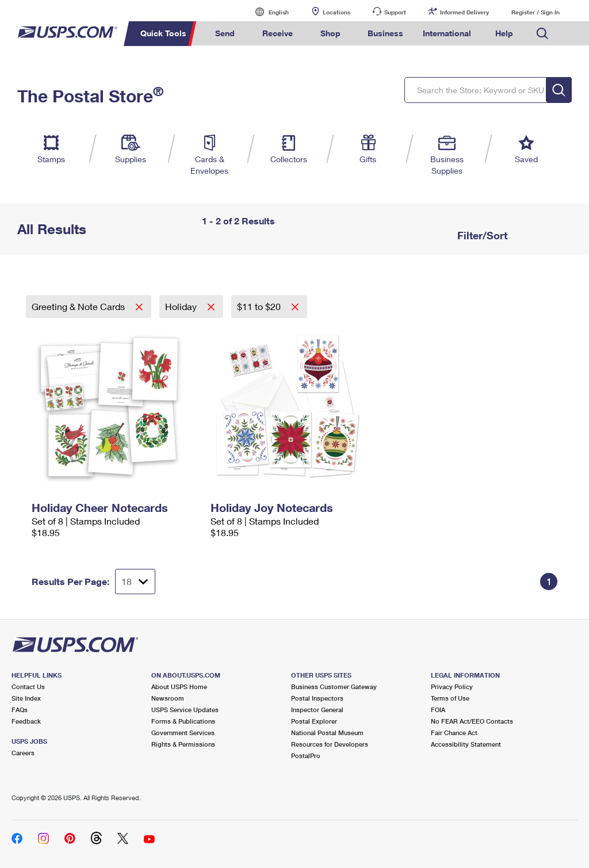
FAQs (20, 710)
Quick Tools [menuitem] (163, 33)
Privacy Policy (452, 687)
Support (395, 12)
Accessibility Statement (466, 744)
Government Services (183, 733)
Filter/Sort (481, 235)
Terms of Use (450, 698)
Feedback (26, 721)
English (267, 12)
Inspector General (317, 710)
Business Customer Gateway (334, 687)
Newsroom (168, 698)
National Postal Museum (327, 733)
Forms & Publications (183, 721)
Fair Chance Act (454, 733)
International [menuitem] (447, 33)
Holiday (182, 306)
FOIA (438, 710)
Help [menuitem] (504, 33)
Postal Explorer (314, 721)
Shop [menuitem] (330, 33)
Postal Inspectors (317, 698)
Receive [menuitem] (278, 33)
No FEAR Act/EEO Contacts (472, 721)
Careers (23, 753)
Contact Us (28, 687)
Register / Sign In (536, 12)
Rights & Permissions (183, 744)
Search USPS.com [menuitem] (542, 34)
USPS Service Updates (185, 710)
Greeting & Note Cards (79, 306)
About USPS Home (179, 687)
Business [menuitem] (385, 33)
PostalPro (306, 756)
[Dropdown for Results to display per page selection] (135, 582)
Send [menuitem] (225, 33)
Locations (336, 12)
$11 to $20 (260, 306)
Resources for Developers (330, 744)
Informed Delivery (464, 12)
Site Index (26, 698)
